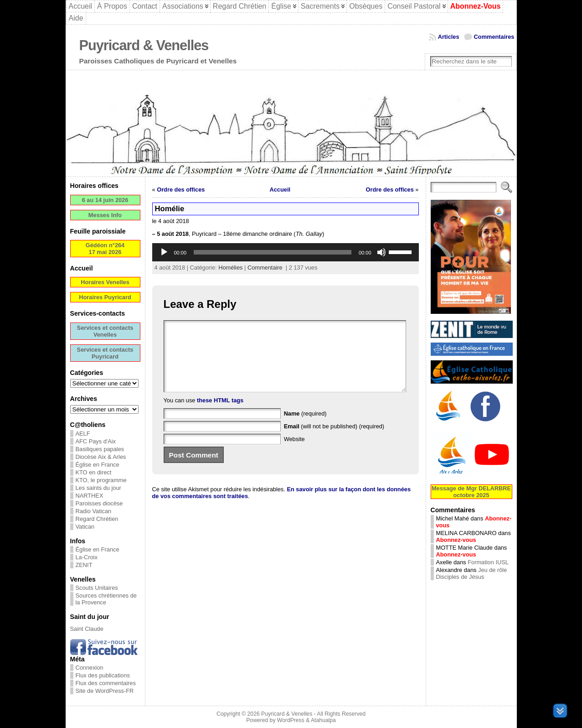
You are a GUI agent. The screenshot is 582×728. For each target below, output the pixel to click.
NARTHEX (90, 496)
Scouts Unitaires (97, 588)
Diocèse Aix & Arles (101, 457)
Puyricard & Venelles (144, 45)
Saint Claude (87, 629)
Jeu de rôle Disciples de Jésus (472, 573)
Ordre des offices (181, 190)
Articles (449, 37)
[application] (286, 252)
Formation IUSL (488, 562)
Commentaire (265, 268)
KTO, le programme (101, 480)
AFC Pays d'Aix (96, 441)
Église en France (98, 465)
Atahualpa (323, 720)
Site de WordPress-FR (105, 691)
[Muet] (381, 252)
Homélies (230, 268)
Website (294, 453)
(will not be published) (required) (334, 440)
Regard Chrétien (97, 519)
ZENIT (84, 565)
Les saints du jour (98, 488)
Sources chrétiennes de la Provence (106, 599)
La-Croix (87, 557)
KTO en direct (94, 472)
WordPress (291, 720)
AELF (83, 434)
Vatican (85, 527)
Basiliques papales (100, 449)
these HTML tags (220, 414)
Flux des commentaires (106, 683)
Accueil (280, 190)
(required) (305, 427)
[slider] (273, 252)
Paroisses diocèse (99, 503)
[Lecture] (164, 252)
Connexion (90, 668)
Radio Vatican (94, 511)
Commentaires (494, 37)
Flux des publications (103, 675)
